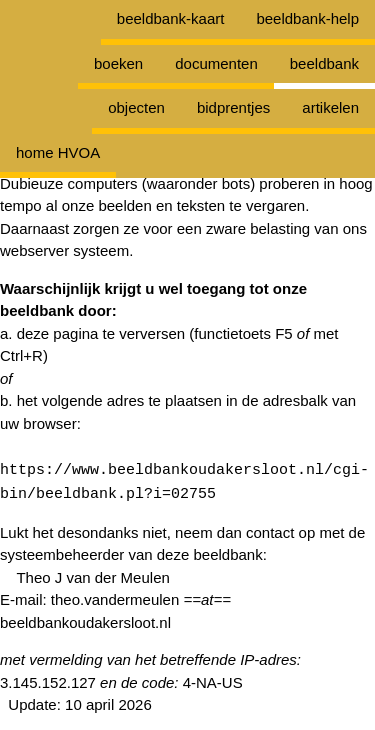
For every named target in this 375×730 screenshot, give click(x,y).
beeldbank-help (307, 18)
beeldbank (324, 63)
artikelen (330, 107)
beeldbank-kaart (171, 18)
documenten (216, 63)
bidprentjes (233, 107)
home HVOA (58, 152)
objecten (136, 107)
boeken (118, 63)
